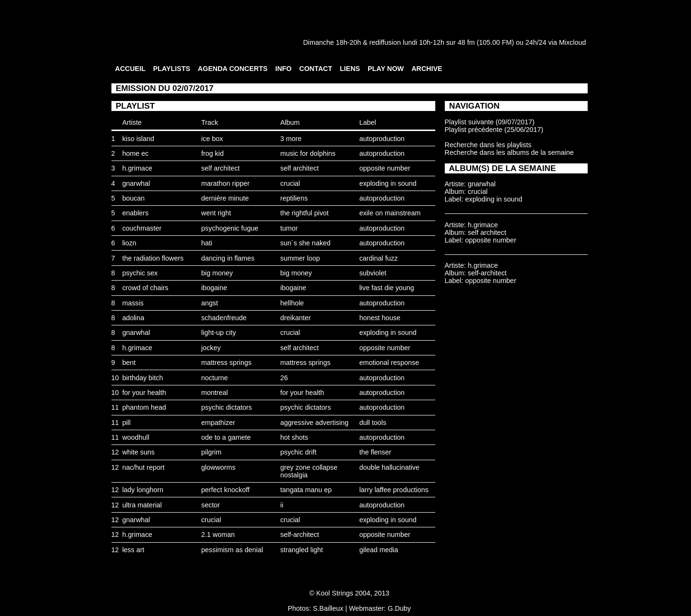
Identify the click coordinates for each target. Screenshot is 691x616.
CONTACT (315, 69)
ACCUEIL (130, 69)
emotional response (389, 363)
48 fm (466, 42)
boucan (134, 198)
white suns (139, 452)
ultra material (142, 505)
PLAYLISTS (171, 69)
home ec (135, 153)
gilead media (379, 550)
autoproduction (382, 139)
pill (127, 423)
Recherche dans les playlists (488, 145)
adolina (133, 318)
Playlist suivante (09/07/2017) (490, 122)
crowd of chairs (145, 288)
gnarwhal (136, 183)
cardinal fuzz (378, 258)
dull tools (373, 423)
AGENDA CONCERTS (233, 69)
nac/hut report (144, 467)
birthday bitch (143, 378)
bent (129, 363)
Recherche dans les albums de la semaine (509, 152)
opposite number (385, 168)
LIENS (350, 69)
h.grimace (137, 168)
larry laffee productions (394, 490)
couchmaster (142, 228)
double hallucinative (389, 467)
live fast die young (386, 288)
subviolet (373, 273)
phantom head (144, 407)
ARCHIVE (427, 69)
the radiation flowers (153, 258)
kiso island (138, 139)
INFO (283, 69)
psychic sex (140, 273)
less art (133, 550)
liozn (130, 243)
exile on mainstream (390, 213)
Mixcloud (573, 42)
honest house (380, 318)
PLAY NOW (386, 69)
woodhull (136, 437)
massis (133, 303)
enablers (135, 213)
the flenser (375, 452)
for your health (144, 393)
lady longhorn (143, 490)
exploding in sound (388, 183)
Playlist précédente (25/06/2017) (494, 130)
